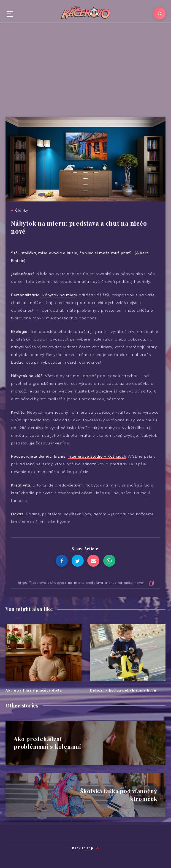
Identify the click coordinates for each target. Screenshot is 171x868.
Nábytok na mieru (59, 295)
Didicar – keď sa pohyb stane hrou (123, 690)
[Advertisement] (85, 68)
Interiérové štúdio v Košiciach (97, 456)
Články (22, 210)
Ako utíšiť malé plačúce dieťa (34, 690)
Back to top (85, 848)
